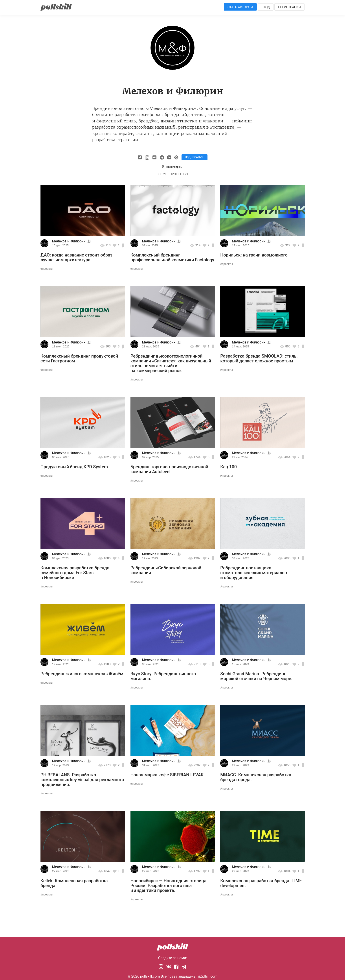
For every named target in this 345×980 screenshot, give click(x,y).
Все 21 (162, 174)
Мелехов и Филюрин (69, 241)
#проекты (47, 269)
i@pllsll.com (208, 976)
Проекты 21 (179, 174)
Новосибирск (173, 167)
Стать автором (240, 7)
